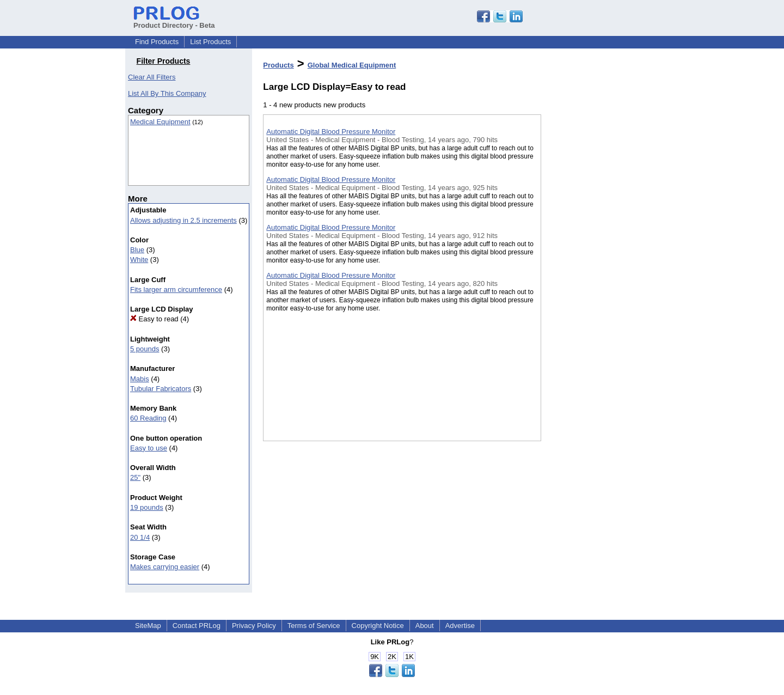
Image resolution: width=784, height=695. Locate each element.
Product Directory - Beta (174, 21)
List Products (210, 42)
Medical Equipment (160, 122)
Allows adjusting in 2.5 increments (183, 220)
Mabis (140, 379)
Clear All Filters (152, 77)
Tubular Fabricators (161, 389)
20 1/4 (140, 537)
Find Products (157, 42)
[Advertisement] (596, 283)
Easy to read (154, 319)
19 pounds (147, 507)
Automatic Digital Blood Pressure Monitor (331, 132)
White (139, 260)
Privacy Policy (254, 626)
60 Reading (148, 418)
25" (135, 477)
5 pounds (145, 349)
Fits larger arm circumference (176, 289)
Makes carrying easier (165, 567)
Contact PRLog (197, 626)
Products (278, 65)
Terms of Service (314, 626)
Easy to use (149, 448)
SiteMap (148, 626)
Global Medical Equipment (352, 65)
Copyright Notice (378, 626)
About (425, 626)
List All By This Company (167, 93)
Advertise (460, 626)
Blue (137, 250)
